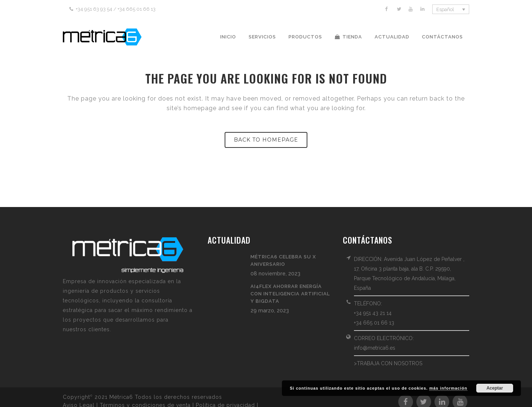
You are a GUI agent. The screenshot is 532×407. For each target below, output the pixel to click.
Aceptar (495, 388)
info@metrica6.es (375, 348)
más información (448, 388)
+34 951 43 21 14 (373, 313)
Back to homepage (266, 140)
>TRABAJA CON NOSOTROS (388, 363)
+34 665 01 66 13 (374, 323)
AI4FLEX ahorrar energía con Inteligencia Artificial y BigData (290, 294)
